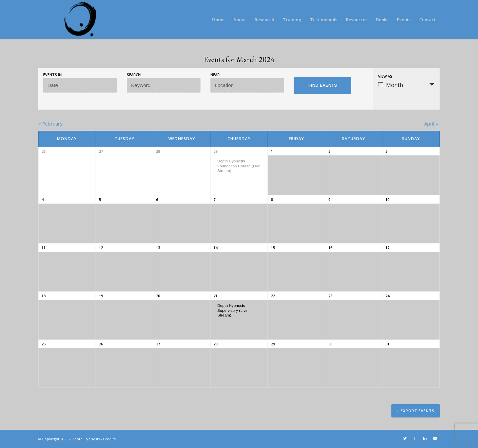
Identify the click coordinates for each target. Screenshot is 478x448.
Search (134, 75)
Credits (109, 439)
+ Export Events (416, 411)
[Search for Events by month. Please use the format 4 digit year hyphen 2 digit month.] (80, 85)
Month (391, 85)
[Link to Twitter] (405, 438)
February (50, 124)
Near (215, 75)
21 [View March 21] (215, 296)
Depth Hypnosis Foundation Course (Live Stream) (239, 166)
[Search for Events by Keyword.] (164, 85)
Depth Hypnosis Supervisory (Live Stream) (233, 310)
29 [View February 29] (215, 151)
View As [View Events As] (385, 76)
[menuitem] (218, 20)
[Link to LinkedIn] (425, 438)
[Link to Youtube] (435, 438)
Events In (52, 75)
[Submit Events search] (323, 86)
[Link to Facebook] (415, 438)
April (431, 124)
